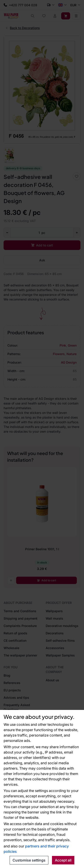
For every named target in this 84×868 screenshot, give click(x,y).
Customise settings (29, 860)
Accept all (63, 860)
